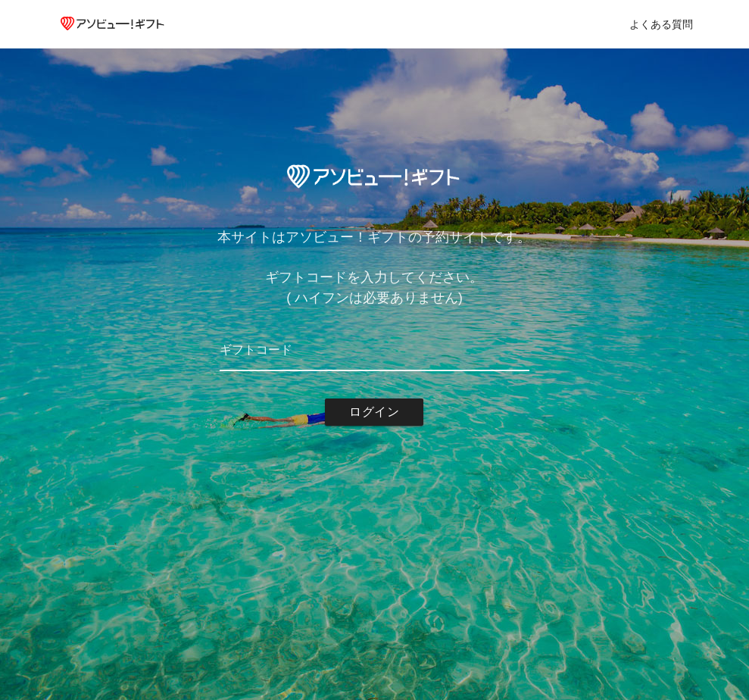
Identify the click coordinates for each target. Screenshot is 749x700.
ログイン (374, 412)
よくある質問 (661, 24)
